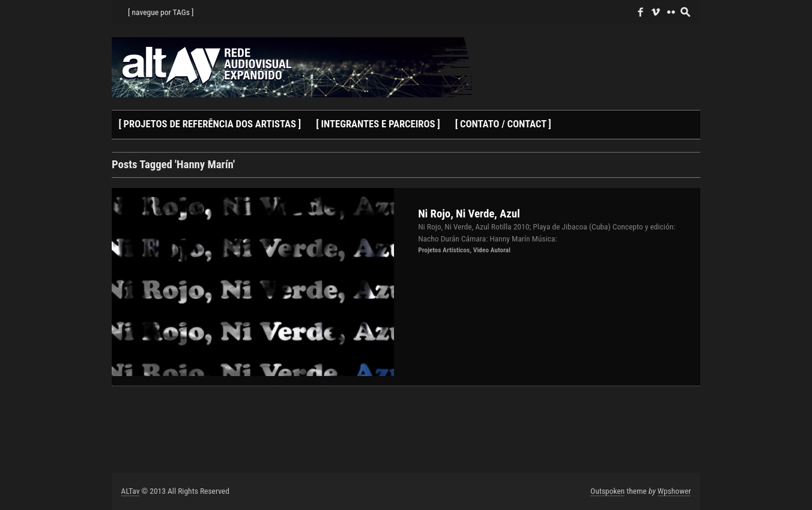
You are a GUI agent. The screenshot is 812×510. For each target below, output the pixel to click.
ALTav (131, 491)
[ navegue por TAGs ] (161, 12)
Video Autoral (492, 250)
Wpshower (674, 491)
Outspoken (607, 491)
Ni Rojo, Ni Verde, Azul (469, 214)
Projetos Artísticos (444, 250)
